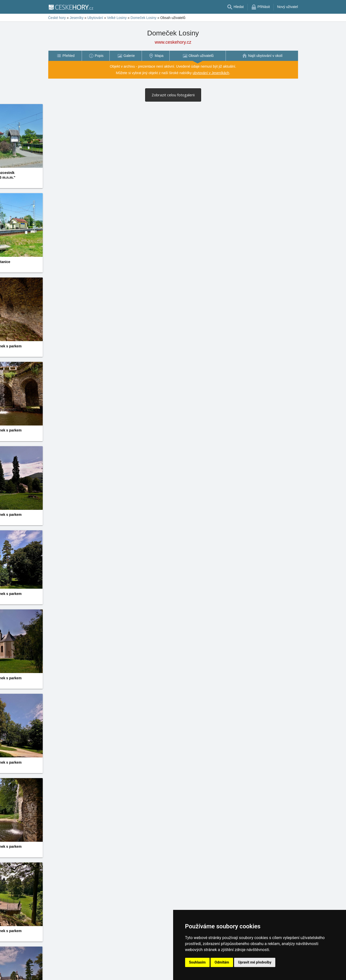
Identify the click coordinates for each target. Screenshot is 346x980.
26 (150, 969)
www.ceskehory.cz (173, 42)
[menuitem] (65, 56)
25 (145, 969)
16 (101, 969)
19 (116, 969)
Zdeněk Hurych (235, 775)
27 (155, 969)
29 (164, 969)
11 (77, 969)
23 (135, 969)
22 (130, 969)
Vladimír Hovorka (57, 183)
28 (159, 969)
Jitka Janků (142, 510)
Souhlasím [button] (197, 962)
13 (86, 969)
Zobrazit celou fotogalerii (173, 95)
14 (91, 969)
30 (169, 969)
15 (96, 969)
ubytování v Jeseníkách (211, 73)
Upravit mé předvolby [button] (255, 962)
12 (82, 969)
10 (72, 969)
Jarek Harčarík (234, 178)
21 (125, 969)
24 (140, 969)
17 (106, 969)
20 (120, 969)
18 (111, 969)
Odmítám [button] (222, 962)
